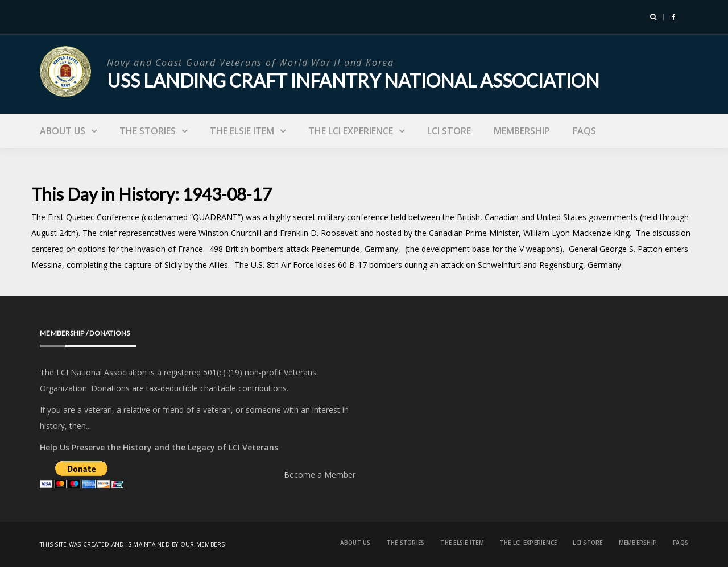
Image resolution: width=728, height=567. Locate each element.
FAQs (584, 131)
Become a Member (320, 475)
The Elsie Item (242, 131)
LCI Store (449, 131)
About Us (63, 131)
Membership (522, 131)
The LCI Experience (351, 131)
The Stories (148, 131)
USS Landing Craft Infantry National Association (353, 80)
